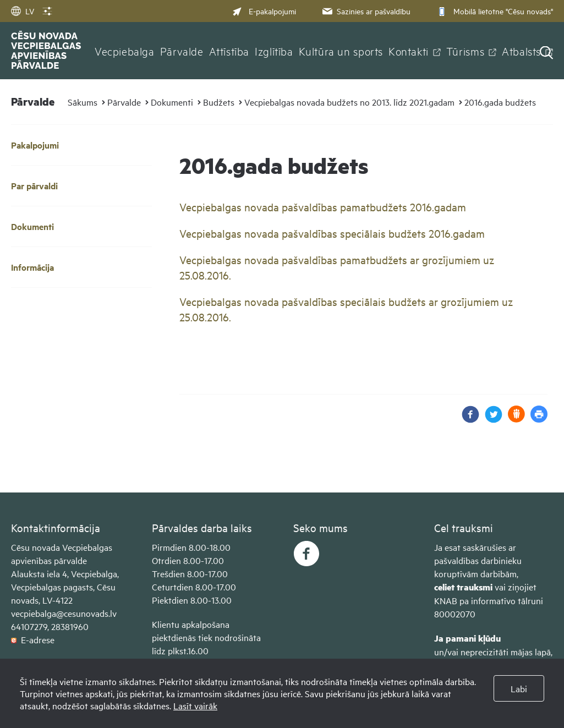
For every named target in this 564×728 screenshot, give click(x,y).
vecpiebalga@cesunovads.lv (64, 613)
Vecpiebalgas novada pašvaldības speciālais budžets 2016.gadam (332, 233)
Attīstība (229, 51)
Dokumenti (172, 102)
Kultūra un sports (341, 51)
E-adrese (33, 639)
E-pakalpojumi (264, 11)
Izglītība (274, 51)
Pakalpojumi (35, 145)
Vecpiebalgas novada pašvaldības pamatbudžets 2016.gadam (323, 207)
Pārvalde (182, 51)
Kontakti (409, 51)
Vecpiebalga (125, 51)
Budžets (219, 102)
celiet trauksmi (463, 587)
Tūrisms (465, 51)
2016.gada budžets (500, 102)
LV (23, 11)
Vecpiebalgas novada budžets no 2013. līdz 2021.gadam (349, 102)
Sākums (83, 102)
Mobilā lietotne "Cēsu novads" (494, 11)
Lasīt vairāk (195, 705)
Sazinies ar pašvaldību (365, 11)
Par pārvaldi (34, 186)
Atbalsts (521, 51)
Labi (519, 688)
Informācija (32, 267)
